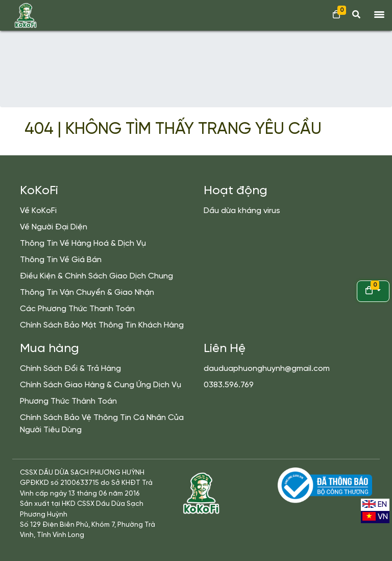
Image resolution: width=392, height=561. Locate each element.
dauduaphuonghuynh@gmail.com (267, 369)
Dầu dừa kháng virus (242, 211)
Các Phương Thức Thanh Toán (77, 309)
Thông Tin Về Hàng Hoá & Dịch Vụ (83, 243)
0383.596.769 (229, 385)
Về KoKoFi (38, 211)
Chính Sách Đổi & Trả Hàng (70, 369)
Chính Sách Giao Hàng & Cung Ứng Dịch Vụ (101, 385)
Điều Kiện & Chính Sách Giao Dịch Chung (96, 276)
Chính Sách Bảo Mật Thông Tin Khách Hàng (102, 325)
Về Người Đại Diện (54, 227)
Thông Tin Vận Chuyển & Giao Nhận (87, 293)
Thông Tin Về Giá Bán (61, 260)
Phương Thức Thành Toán (68, 401)
